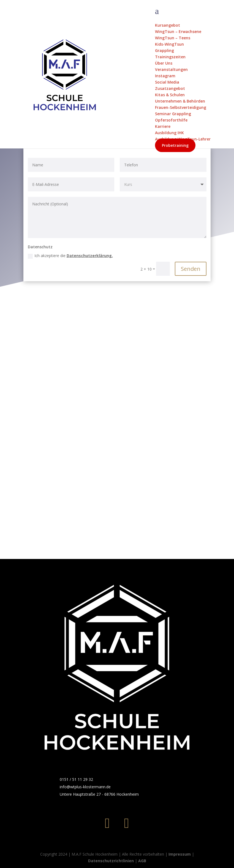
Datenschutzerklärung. (90, 256)
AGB (142, 861)
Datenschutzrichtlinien (111, 861)
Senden (191, 269)
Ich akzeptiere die (70, 256)
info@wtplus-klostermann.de (85, 787)
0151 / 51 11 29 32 (76, 779)
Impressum (180, 854)
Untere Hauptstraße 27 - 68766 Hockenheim (99, 794)
